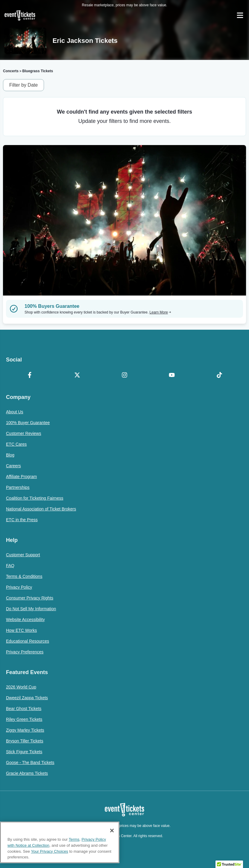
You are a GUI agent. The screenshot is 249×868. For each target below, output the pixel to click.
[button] (229, 862)
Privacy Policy (19, 587)
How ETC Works (21, 630)
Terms (74, 839)
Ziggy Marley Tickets (25, 730)
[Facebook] (30, 376)
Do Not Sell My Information (31, 609)
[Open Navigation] (240, 15)
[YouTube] (172, 376)
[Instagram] (124, 376)
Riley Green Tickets (24, 719)
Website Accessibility (25, 620)
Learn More (160, 312)
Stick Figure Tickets (24, 752)
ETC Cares (16, 444)
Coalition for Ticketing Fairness (35, 498)
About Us (15, 412)
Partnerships (18, 487)
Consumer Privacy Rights (30, 598)
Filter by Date (23, 85)
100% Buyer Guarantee (28, 423)
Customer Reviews (23, 433)
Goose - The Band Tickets (30, 762)
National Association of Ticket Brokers (41, 509)
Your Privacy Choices (49, 851)
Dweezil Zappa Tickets (27, 698)
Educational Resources (28, 641)
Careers (13, 466)
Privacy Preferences (25, 652)
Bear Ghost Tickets (24, 709)
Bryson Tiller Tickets (25, 741)
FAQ (10, 566)
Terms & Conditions (24, 576)
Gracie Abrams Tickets (27, 773)
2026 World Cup (21, 687)
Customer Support (23, 555)
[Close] (112, 831)
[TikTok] (219, 376)
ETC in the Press (22, 520)
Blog (10, 455)
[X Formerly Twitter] (77, 376)
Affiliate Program (21, 477)
